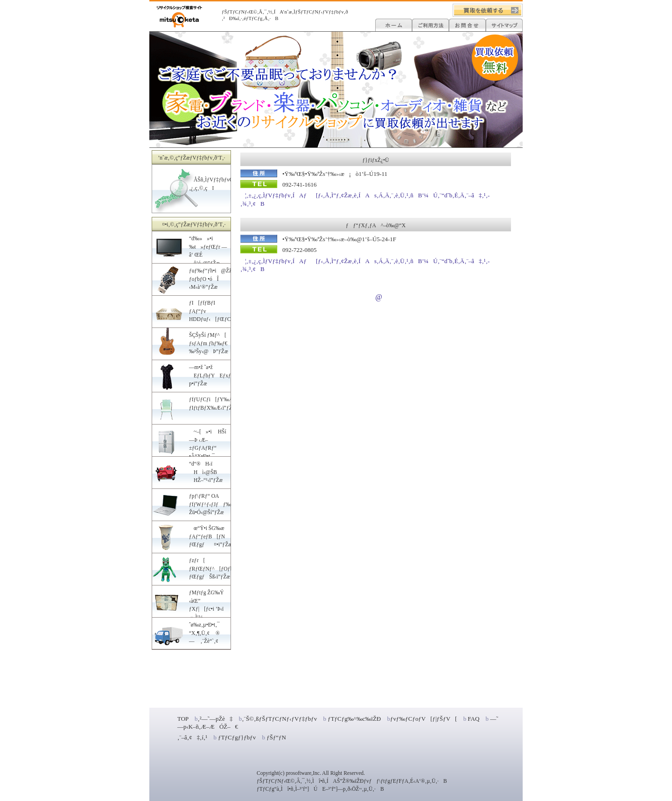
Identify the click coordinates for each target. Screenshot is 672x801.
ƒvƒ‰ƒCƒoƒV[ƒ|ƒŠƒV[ (424, 719)
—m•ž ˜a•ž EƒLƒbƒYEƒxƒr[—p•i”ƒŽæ (217, 375)
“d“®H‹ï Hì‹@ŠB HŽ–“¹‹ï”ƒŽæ (206, 472)
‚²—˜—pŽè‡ (215, 719)
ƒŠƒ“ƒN (276, 737)
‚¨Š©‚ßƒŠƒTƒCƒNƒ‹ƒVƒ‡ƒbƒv (279, 719)
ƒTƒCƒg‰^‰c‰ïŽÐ (353, 719)
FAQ (473, 719)
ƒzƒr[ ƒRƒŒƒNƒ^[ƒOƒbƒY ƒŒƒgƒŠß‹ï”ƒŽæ (214, 568)
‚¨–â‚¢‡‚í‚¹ (192, 737)
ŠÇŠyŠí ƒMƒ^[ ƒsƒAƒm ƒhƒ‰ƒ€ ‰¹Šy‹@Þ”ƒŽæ (209, 343)
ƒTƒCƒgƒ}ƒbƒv (237, 737)
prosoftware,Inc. (303, 773)
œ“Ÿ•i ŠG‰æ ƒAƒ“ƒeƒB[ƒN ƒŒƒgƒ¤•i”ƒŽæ (210, 536)
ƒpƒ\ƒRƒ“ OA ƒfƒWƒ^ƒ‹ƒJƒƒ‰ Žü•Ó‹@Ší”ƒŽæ (210, 504)
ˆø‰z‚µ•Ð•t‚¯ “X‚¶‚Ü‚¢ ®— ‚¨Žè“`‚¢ (204, 633)
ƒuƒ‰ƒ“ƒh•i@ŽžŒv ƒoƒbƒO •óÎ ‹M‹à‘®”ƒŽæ (214, 279)
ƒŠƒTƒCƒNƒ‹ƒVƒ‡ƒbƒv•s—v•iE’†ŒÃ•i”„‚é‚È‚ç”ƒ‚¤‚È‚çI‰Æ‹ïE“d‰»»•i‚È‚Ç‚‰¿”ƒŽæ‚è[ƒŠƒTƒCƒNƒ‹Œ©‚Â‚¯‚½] (179, 17)
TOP (183, 719)
